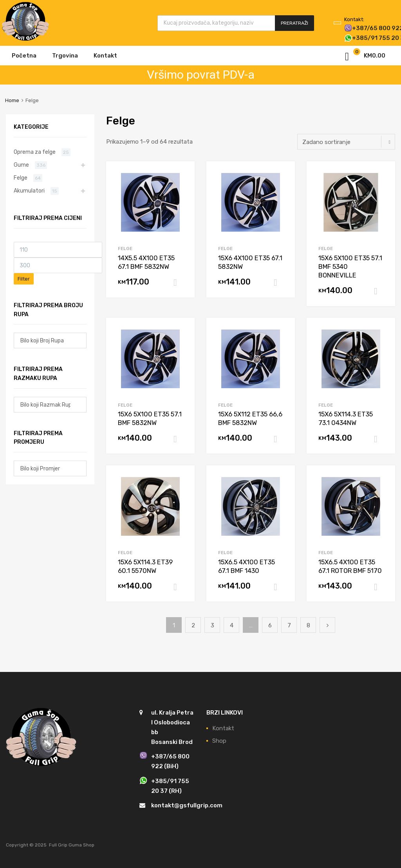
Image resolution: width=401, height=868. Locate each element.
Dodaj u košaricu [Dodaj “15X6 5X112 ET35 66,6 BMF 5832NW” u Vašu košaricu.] (278, 439)
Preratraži (294, 23)
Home (12, 100)
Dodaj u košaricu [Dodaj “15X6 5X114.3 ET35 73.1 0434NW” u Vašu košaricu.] (379, 439)
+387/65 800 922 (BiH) (363, 28)
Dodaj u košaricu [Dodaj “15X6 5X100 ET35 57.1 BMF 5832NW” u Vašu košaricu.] (178, 439)
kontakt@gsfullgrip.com (187, 805)
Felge (125, 249)
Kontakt (105, 56)
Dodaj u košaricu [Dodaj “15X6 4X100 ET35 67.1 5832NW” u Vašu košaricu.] (278, 283)
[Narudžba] (346, 142)
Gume (21, 165)
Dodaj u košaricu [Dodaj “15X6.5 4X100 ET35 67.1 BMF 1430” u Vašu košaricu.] (278, 587)
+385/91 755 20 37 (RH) (363, 38)
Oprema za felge (35, 152)
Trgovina (65, 56)
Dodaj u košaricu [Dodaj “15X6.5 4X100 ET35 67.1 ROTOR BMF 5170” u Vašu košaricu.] (379, 587)
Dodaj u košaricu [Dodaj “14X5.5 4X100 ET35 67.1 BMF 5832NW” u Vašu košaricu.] (178, 283)
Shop (219, 741)
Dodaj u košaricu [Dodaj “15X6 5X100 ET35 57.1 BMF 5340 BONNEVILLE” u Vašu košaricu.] (379, 291)
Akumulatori (29, 191)
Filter (24, 279)
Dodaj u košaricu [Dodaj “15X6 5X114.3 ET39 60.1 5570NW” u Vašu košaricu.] (178, 587)
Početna (24, 56)
